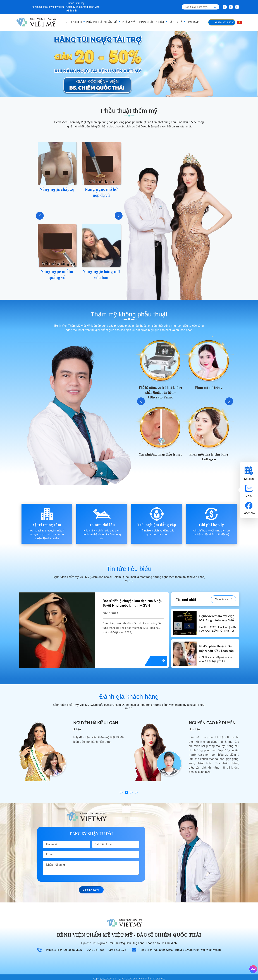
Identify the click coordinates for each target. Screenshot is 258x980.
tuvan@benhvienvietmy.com (48, 7)
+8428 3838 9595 (224, 22)
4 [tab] (136, 792)
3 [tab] (131, 792)
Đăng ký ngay (91, 890)
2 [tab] (126, 792)
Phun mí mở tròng (209, 388)
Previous (40, 216)
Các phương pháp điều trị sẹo (160, 454)
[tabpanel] (71, 751)
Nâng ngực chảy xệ (57, 189)
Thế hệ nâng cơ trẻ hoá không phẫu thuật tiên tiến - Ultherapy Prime (160, 392)
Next (119, 216)
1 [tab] (121, 792)
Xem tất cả (224, 599)
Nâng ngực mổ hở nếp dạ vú (101, 192)
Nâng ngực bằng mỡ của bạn (101, 274)
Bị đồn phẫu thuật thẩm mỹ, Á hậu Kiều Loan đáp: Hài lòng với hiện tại (217, 651)
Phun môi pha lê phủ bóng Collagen (209, 457)
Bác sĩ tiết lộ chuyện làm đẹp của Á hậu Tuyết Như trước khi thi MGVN (132, 603)
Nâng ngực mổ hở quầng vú (57, 274)
